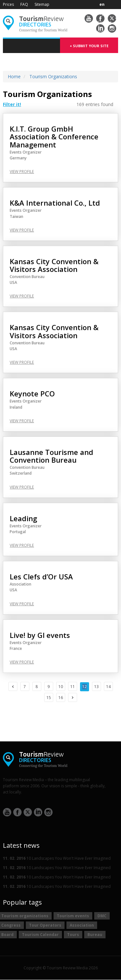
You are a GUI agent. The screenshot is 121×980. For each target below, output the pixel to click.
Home (14, 76)
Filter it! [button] (12, 104)
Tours (73, 935)
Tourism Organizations (53, 76)
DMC (102, 916)
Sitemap (42, 4)
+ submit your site (89, 46)
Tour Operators (45, 925)
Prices (8, 4)
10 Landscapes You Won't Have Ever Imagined (57, 858)
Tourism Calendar (40, 935)
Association (82, 925)
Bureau (95, 935)
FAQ (24, 4)
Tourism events (73, 916)
